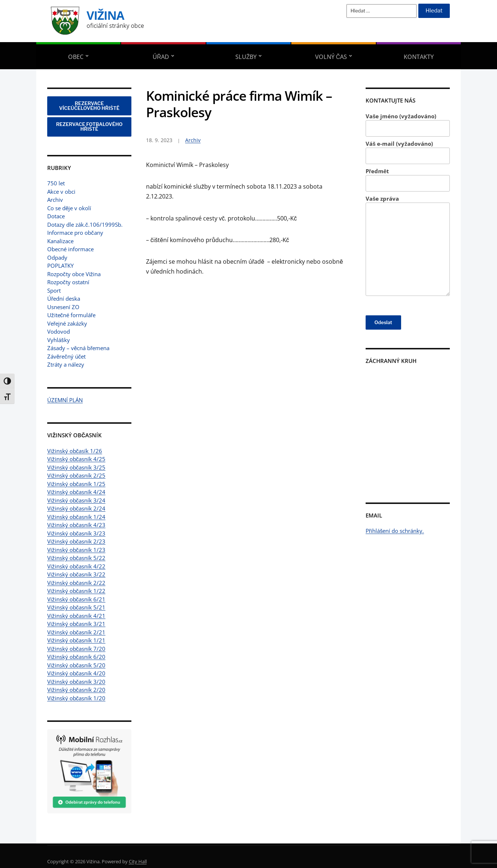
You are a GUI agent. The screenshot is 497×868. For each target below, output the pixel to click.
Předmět (408, 180)
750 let (56, 183)
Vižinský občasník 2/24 (76, 508)
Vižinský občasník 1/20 (76, 698)
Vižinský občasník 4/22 (76, 566)
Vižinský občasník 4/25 (76, 459)
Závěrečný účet (66, 356)
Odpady (57, 257)
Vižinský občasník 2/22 (76, 583)
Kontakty (419, 57)
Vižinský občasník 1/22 (76, 591)
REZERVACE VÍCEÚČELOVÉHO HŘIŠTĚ (89, 106)
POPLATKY (60, 266)
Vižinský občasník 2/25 (76, 475)
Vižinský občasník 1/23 (76, 550)
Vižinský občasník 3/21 (76, 624)
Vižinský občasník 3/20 (76, 682)
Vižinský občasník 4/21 (76, 616)
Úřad (161, 57)
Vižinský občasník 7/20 (76, 649)
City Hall (138, 861)
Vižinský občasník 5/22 (76, 558)
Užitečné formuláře (71, 315)
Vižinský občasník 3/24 (76, 500)
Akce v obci (61, 192)
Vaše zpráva (408, 246)
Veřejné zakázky (67, 323)
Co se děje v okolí (69, 208)
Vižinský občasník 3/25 (76, 467)
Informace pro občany (75, 233)
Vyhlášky (59, 340)
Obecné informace (70, 249)
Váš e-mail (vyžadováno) (408, 152)
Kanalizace (60, 241)
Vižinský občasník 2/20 (76, 690)
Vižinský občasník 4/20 (76, 673)
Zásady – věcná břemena (78, 348)
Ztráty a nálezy (66, 364)
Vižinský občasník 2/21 (76, 632)
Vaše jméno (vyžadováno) (408, 125)
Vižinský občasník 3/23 (76, 533)
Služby (246, 57)
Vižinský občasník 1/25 (76, 484)
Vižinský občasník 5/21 (76, 607)
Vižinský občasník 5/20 (76, 665)
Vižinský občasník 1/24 (76, 517)
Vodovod (59, 331)
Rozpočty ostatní (68, 282)
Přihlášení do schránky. (395, 531)
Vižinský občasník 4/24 (76, 492)
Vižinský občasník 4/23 (76, 525)
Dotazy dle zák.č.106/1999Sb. (85, 225)
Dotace (56, 216)
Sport (54, 290)
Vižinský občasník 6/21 (76, 599)
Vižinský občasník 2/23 (76, 541)
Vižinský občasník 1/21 (76, 640)
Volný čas (331, 57)
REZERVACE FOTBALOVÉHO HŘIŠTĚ (89, 127)
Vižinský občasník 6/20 (76, 657)
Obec (76, 57)
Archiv (55, 200)
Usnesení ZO (63, 307)
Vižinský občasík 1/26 (75, 451)
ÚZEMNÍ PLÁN (65, 400)
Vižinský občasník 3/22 (76, 574)
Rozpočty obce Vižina (74, 274)
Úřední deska (64, 298)
